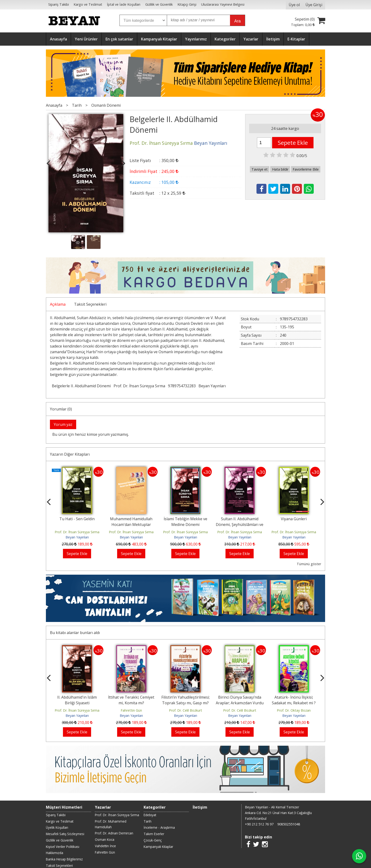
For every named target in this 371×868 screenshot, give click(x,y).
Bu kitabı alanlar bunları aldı (75, 633)
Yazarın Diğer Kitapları (70, 454)
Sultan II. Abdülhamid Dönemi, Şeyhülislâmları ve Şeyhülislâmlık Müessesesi (240, 524)
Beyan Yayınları (212, 386)
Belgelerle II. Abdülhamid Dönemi (81, 386)
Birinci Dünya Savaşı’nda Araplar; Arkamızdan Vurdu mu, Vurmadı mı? (240, 703)
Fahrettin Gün (131, 710)
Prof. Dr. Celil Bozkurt (185, 710)
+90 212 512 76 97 (259, 824)
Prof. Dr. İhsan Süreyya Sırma (139, 386)
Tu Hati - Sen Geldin (77, 519)
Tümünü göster (309, 564)
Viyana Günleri (294, 519)
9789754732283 (182, 386)
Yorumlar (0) (61, 409)
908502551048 (289, 824)
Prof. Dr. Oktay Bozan (294, 710)
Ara (237, 21)
